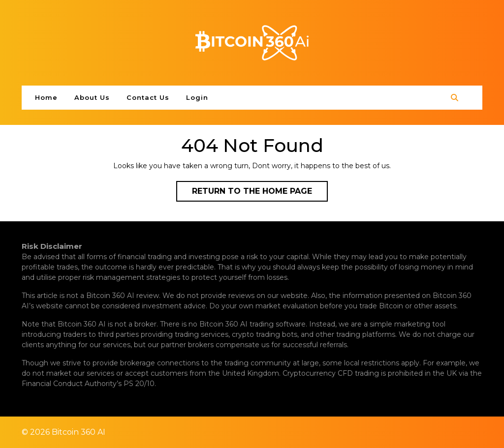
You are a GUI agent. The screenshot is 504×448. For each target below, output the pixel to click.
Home (46, 97)
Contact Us (148, 97)
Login (197, 97)
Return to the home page (260, 193)
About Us (92, 97)
